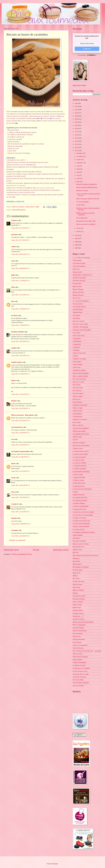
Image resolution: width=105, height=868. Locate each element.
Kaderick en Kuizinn (79, 443)
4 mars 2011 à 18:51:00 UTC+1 (21, 485)
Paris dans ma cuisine (79, 596)
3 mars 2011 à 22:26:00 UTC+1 (21, 445)
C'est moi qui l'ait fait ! (79, 307)
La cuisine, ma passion (79, 469)
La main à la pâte (78, 475)
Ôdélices (75, 576)
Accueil (36, 550)
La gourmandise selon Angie (81, 472)
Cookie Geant (80, 205)
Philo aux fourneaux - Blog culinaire (23, 415)
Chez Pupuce (76, 315)
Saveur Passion (77, 642)
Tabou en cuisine (78, 654)
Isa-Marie (14, 316)
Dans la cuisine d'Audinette (81, 373)
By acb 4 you (77, 298)
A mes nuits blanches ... (80, 266)
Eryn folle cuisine (78, 388)
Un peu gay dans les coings (81, 674)
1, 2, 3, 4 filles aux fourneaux (81, 258)
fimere (13, 464)
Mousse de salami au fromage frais (86, 184)
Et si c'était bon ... (78, 391)
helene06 (14, 518)
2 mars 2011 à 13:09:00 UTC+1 (21, 309)
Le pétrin (75, 492)
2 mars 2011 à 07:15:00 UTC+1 (21, 240)
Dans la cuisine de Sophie (80, 376)
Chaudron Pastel (77, 312)
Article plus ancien (61, 550)
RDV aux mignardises (79, 625)
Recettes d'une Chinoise (80, 631)
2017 (77, 132)
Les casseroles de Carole (80, 498)
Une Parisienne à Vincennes (81, 683)
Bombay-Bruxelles (78, 295)
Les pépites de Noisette (79, 518)
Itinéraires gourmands (79, 431)
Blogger (56, 864)
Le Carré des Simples (83, 202)
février (79, 228)
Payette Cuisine (77, 605)
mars (78, 182)
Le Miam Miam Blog (79, 483)
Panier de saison (77, 584)
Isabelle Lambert (17, 362)
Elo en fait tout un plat (79, 379)
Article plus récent (11, 550)
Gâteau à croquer (78, 408)
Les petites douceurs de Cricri (81, 521)
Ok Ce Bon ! (76, 579)
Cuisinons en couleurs (79, 370)
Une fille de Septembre (79, 677)
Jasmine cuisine (77, 437)
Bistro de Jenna (77, 287)
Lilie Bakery (76, 538)
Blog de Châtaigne (78, 289)
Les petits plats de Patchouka (81, 524)
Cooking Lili (76, 347)
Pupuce (14, 381)
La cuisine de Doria (78, 460)
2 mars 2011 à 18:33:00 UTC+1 (21, 341)
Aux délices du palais (79, 281)
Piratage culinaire (78, 610)
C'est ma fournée (78, 304)
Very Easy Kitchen (78, 686)
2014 (77, 141)
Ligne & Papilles (78, 535)
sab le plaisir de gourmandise (20, 451)
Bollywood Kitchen (78, 292)
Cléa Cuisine (76, 333)
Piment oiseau (77, 608)
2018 (77, 129)
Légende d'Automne (79, 495)
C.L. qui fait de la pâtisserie (81, 301)
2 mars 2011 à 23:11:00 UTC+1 (21, 394)
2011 (77, 151)
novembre (80, 156)
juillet (79, 169)
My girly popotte (78, 570)
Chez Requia (76, 318)
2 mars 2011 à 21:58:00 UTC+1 (21, 374)
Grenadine (15, 530)
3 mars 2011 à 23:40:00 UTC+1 (21, 457)
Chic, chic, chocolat (78, 321)
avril (78, 178)
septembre (80, 163)
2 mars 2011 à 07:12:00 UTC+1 (21, 228)
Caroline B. (15, 504)
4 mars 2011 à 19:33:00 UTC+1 (21, 497)
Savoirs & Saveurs (78, 648)
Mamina (14, 401)
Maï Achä (76, 553)
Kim (13, 301)
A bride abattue (77, 260)
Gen (13, 439)
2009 (77, 239)
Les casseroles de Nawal (80, 501)
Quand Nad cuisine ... (79, 619)
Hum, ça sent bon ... (78, 425)
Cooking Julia (77, 344)
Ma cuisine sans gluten (79, 541)
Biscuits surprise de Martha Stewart (87, 187)
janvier (79, 231)
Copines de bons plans (79, 353)
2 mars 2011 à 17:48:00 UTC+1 (21, 325)
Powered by (87, 55)
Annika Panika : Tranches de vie (82, 275)
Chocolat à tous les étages (80, 324)
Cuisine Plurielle (78, 365)
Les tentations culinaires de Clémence (84, 532)
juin (78, 172)
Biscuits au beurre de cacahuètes (86, 224)
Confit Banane (77, 341)
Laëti (13, 261)
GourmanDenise (77, 414)
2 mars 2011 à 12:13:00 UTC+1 (21, 295)
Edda (13, 287)
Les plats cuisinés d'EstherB (81, 527)
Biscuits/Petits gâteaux (19, 210)
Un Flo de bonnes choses (80, 671)
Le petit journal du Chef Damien (82, 489)
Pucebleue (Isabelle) (17, 332)
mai (78, 175)
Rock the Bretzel (78, 634)
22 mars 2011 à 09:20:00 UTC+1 (21, 524)
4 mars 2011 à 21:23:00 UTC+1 (21, 512)
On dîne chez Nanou (79, 581)
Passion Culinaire (78, 602)
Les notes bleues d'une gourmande (83, 515)
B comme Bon (77, 284)
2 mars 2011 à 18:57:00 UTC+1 (21, 356)
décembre (80, 153)
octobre (79, 160)
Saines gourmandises (79, 639)
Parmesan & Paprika (79, 599)
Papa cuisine (76, 587)
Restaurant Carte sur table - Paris (86, 221)
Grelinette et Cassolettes (80, 420)
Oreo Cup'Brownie (82, 218)
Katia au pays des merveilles (81, 446)
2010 (77, 235)
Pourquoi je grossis (78, 613)
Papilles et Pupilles (78, 590)
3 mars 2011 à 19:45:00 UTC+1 (21, 433)
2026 (77, 103)
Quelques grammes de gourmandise (83, 622)
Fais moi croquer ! (78, 393)
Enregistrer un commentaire (17, 540)
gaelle (13, 275)
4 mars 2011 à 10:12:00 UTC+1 (21, 471)
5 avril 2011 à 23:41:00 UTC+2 (20, 536)
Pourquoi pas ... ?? (78, 616)
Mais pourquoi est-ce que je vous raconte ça (86, 555)
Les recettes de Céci (79, 529)
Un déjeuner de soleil (79, 665)
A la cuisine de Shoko (79, 263)
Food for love (77, 399)
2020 (77, 122)
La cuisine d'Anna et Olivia (81, 451)
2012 (77, 148)
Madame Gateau (77, 550)
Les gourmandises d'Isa (79, 509)
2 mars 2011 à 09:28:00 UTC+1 (21, 268)
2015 (77, 138)
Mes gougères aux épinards (81, 567)
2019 (77, 125)
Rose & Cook (77, 636)
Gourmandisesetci (17, 427)
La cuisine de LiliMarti (79, 463)
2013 (77, 144)
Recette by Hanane (78, 628)
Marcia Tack (76, 561)
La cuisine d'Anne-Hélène (80, 454)
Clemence (14, 220)
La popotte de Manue (79, 477)
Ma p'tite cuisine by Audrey (81, 544)
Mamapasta (76, 558)
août (78, 166)
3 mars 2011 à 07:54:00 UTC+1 (21, 421)
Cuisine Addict (77, 362)
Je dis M (75, 440)
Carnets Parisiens (78, 310)
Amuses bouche (77, 272)
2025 (77, 106)
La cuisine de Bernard (79, 457)
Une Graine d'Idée (78, 680)
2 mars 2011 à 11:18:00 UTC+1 (21, 281)
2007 (77, 245)
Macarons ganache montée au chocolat (88, 199)
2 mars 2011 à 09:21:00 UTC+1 (21, 254)
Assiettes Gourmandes (79, 278)
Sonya (13, 492)
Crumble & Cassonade (79, 359)
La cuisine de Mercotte (79, 466)
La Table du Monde (78, 480)
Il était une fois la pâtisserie (81, 428)
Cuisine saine (77, 367)
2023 (77, 113)
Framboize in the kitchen (80, 405)
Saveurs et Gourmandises (80, 645)
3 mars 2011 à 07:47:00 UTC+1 (21, 408)
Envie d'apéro (77, 385)
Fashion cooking (78, 396)
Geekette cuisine (78, 411)
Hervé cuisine (77, 422)
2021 (77, 119)
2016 (77, 135)
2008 (77, 242)
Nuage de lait (77, 573)
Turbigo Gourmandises (79, 663)
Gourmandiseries (78, 417)
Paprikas (75, 593)
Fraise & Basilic (77, 402)
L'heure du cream (78, 448)
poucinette (14, 235)
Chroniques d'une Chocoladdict (82, 330)
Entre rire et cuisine (78, 382)
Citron (13, 478)
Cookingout (76, 350)
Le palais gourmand (78, 486)
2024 (77, 110)
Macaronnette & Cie (79, 547)
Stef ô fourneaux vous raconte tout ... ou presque (87, 651)
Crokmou (75, 356)
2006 (77, 248)
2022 (77, 116)
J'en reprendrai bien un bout (81, 434)
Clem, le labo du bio (79, 336)
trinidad (14, 348)
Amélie (13, 247)
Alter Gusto (76, 269)
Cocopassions (77, 339)
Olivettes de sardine (82, 191)
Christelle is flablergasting (80, 327)
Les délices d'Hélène (79, 503)
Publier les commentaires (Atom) (22, 554)
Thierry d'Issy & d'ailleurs (80, 657)
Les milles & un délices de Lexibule (83, 512)
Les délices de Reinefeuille (81, 506)
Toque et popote (77, 660)
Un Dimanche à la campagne (81, 668)
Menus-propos (77, 564)
